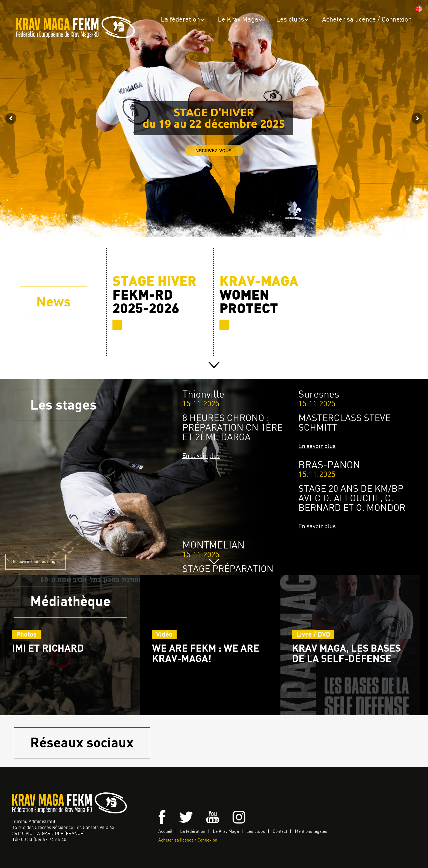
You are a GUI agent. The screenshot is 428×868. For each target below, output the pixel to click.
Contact (280, 832)
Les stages (63, 405)
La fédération (180, 20)
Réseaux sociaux (82, 743)
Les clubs (290, 20)
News (53, 302)
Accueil (165, 832)
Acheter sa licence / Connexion (367, 20)
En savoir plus (201, 456)
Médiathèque (70, 602)
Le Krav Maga (238, 20)
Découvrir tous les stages (35, 562)
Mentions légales (311, 832)
